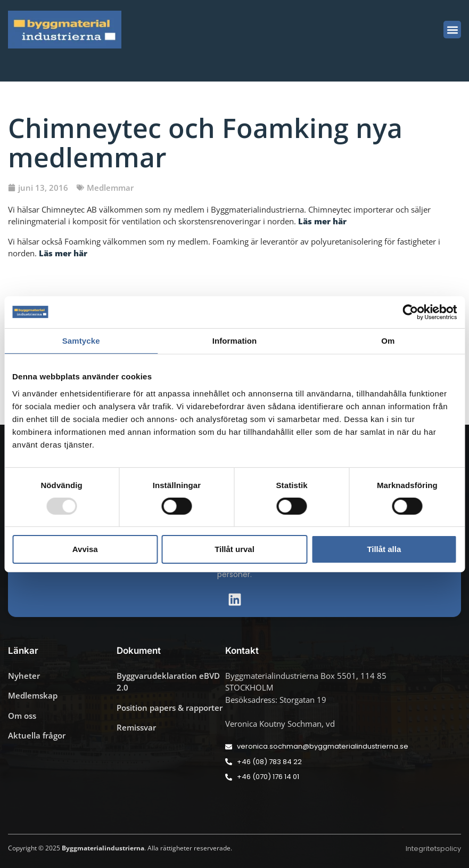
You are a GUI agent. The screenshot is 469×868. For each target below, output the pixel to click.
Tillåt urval (234, 549)
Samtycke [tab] (81, 340)
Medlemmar (110, 188)
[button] (452, 30)
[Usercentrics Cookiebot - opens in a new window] (410, 312)
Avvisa (85, 549)
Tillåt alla (384, 549)
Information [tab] (235, 340)
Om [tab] (388, 340)
